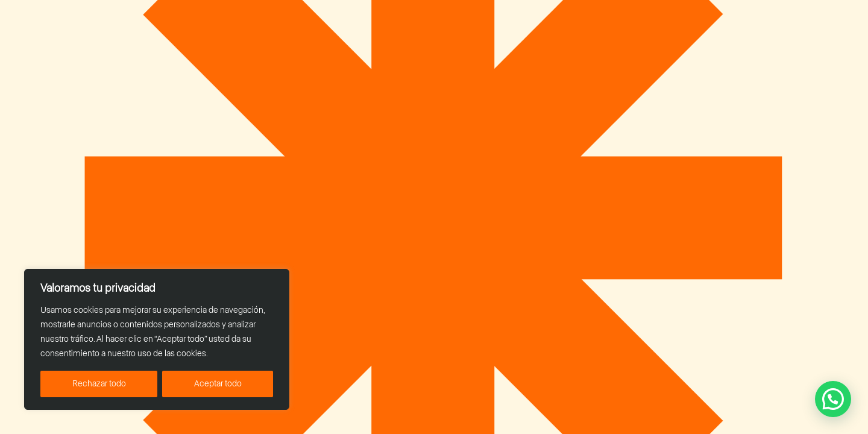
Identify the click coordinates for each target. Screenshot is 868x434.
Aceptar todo (218, 384)
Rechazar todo (99, 384)
